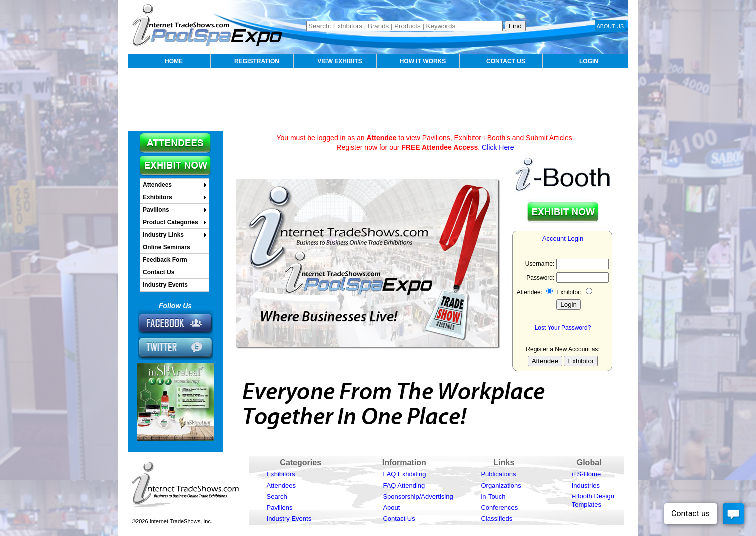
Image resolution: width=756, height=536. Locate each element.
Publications (498, 474)
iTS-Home (587, 474)
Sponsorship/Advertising (418, 496)
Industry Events (289, 518)
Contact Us (399, 518)
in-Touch (493, 496)
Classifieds (497, 518)
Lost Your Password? (563, 328)
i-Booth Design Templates (593, 500)
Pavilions (280, 507)
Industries (586, 485)
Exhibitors (281, 474)
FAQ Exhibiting (404, 474)
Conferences (499, 507)
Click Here (498, 147)
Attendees (282, 485)
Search (277, 496)
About (391, 507)
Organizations (501, 485)
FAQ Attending (404, 485)
